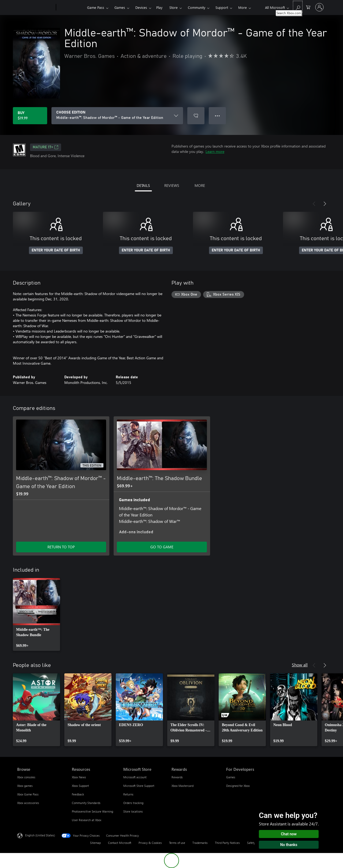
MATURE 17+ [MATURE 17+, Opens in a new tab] (46, 147)
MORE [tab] (200, 185)
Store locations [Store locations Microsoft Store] (133, 811)
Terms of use (177, 843)
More (243, 7)
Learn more (215, 151)
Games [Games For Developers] (231, 777)
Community (197, 7)
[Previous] (314, 204)
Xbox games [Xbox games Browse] (25, 786)
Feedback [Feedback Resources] (78, 794)
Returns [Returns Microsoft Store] (128, 794)
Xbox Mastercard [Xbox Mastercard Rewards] (182, 786)
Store (174, 7)
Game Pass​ (96, 7)
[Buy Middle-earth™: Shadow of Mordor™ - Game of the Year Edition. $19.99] (30, 116)
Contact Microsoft (120, 843)
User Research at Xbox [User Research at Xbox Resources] (87, 820)
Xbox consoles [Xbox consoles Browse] (26, 777)
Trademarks (200, 843)
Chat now (289, 834)
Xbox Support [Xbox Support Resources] (80, 786)
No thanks (289, 845)
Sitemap (95, 843)
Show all (300, 665)
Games (120, 7)
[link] (36, 614)
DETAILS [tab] (143, 185)
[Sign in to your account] (319, 7)
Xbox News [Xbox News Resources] (79, 777)
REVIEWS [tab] (172, 185)
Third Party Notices (227, 843)
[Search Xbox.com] (298, 7)
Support (222, 7)
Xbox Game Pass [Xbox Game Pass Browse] (28, 794)
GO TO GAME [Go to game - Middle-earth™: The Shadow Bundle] (162, 547)
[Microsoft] (36, 7)
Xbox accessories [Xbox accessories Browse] (28, 803)
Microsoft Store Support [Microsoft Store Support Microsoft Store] (139, 786)
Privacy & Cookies (150, 843)
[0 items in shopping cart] (308, 7)
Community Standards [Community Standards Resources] (86, 803)
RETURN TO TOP (61, 547)
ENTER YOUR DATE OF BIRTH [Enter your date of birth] (56, 250)
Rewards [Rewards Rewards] (177, 777)
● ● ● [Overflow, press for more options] (217, 116)
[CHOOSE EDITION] (117, 116)
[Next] (325, 204)
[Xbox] (71, 7)
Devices (141, 7)
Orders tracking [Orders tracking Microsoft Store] (133, 803)
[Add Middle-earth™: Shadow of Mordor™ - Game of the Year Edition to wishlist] (196, 116)
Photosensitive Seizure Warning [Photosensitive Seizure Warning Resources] (92, 811)
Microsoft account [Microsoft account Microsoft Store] (135, 777)
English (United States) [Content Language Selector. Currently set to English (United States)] (40, 835)
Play (159, 7)
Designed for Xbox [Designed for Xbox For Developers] (238, 786)
